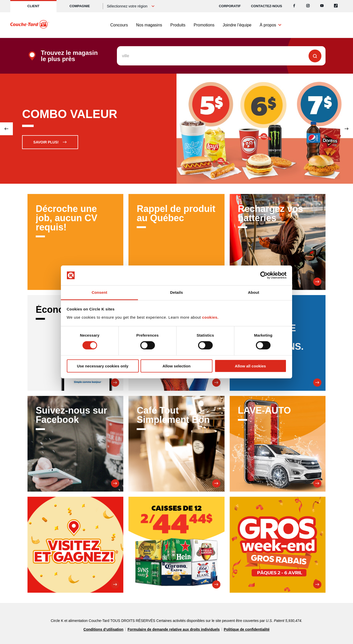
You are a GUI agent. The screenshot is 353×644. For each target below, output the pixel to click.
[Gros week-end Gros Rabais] (278, 545)
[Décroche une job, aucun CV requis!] (75, 242)
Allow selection (176, 366)
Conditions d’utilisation (104, 629)
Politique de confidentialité (247, 629)
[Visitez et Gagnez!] (75, 545)
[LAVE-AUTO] (278, 444)
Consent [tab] (100, 292)
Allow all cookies (250, 366)
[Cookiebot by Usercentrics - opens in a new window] (264, 275)
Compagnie (80, 6)
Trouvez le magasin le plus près (69, 56)
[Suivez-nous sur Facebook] (75, 444)
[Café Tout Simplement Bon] (176, 444)
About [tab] (254, 292)
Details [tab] (177, 292)
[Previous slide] (6, 129)
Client (34, 6)
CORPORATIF (230, 6)
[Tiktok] (336, 6)
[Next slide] (347, 129)
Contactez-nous (267, 6)
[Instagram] (308, 6)
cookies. (210, 317)
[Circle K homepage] (30, 25)
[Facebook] (294, 6)
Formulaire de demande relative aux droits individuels (174, 629)
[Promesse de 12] (176, 545)
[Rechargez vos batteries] (278, 242)
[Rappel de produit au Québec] (176, 242)
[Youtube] (322, 6)
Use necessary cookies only (103, 366)
